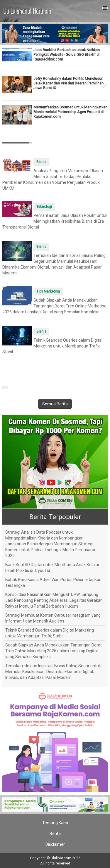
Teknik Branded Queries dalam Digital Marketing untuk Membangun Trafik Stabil (52, 346)
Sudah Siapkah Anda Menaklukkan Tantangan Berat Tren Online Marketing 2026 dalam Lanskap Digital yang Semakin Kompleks (54, 306)
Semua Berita (55, 404)
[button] (5, 82)
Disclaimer (55, 844)
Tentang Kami (55, 823)
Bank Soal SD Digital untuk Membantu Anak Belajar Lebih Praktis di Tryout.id (52, 568)
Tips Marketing (48, 291)
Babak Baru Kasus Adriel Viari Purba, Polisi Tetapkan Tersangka (53, 582)
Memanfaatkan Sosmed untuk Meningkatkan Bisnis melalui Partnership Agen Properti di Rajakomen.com (70, 112)
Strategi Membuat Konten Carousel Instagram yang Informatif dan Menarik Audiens (53, 618)
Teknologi (44, 207)
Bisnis (41, 162)
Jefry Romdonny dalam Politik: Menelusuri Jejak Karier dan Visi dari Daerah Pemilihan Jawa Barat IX (68, 83)
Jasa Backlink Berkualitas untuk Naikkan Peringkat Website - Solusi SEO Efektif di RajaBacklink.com (67, 55)
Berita (55, 834)
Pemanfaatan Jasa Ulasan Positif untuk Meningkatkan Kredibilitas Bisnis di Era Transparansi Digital (55, 221)
